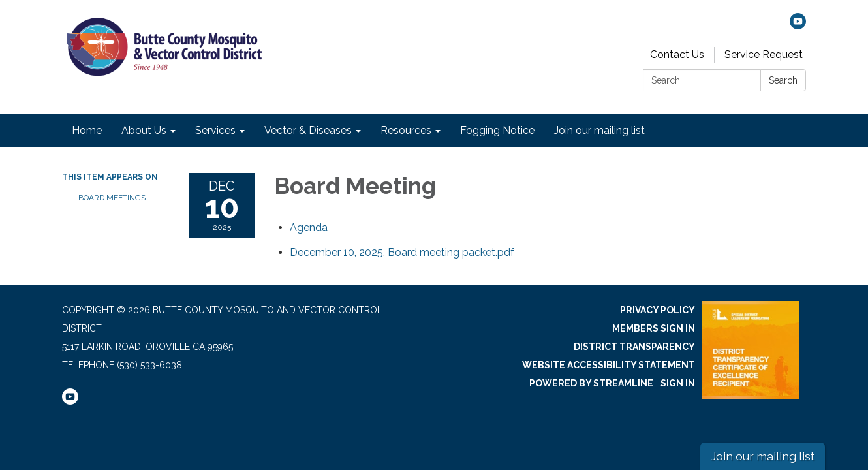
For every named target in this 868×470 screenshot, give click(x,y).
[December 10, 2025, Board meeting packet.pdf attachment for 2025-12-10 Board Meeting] (402, 252)
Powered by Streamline (591, 383)
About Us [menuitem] (144, 130)
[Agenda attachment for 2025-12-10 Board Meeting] (309, 227)
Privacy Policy (658, 310)
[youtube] (798, 26)
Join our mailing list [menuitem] (599, 130)
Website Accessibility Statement (609, 365)
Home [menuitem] (87, 130)
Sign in (678, 383)
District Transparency (634, 347)
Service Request (764, 55)
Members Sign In (654, 328)
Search (783, 80)
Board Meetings (112, 198)
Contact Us (677, 55)
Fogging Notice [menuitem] (497, 130)
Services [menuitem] (215, 130)
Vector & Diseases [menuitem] (308, 130)
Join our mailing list (763, 456)
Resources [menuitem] (406, 130)
